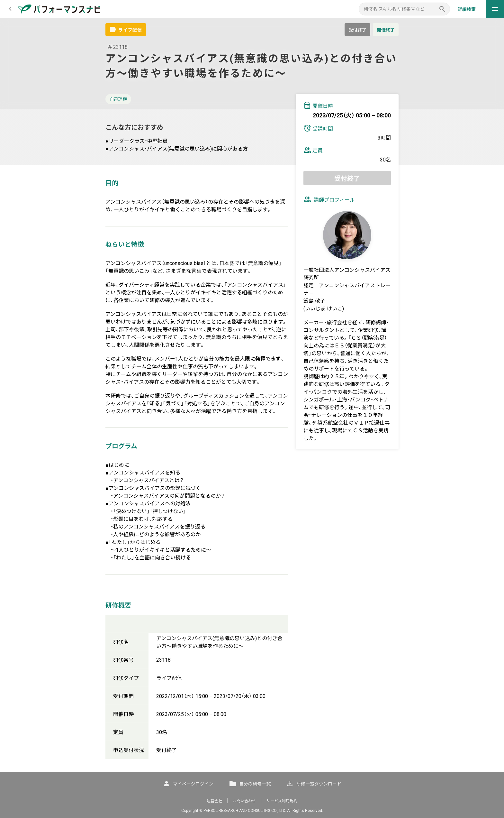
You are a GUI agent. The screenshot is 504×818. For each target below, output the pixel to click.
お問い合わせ (244, 801)
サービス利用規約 (282, 801)
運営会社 (214, 801)
